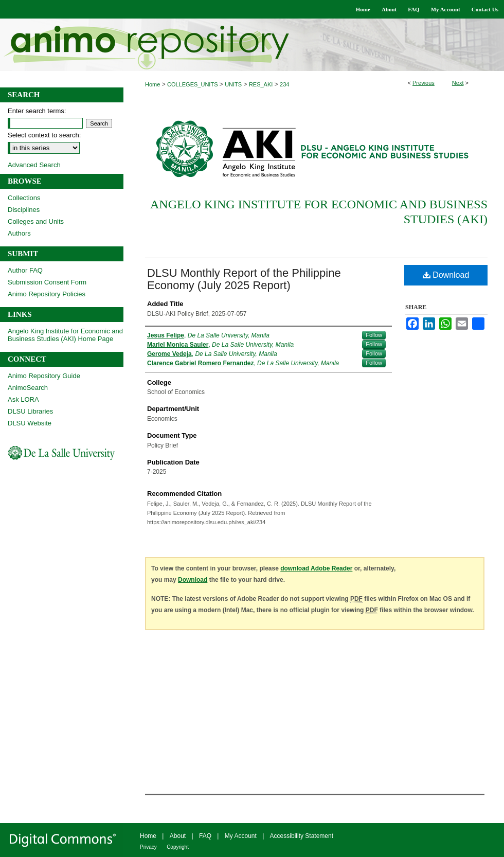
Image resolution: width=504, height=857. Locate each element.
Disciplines (24, 210)
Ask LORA (23, 399)
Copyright (178, 847)
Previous (424, 83)
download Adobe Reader (316, 568)
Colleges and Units (36, 221)
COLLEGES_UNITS (192, 84)
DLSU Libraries (30, 411)
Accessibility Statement (302, 836)
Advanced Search (34, 165)
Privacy (148, 847)
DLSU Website (30, 423)
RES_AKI (261, 84)
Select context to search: (44, 135)
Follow (374, 335)
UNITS (233, 84)
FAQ (205, 836)
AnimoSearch (28, 388)
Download (446, 275)
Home (152, 84)
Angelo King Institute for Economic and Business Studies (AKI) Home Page (65, 335)
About (178, 836)
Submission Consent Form (47, 282)
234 (284, 84)
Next (458, 83)
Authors (19, 233)
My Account (241, 836)
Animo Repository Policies (47, 294)
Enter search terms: (37, 111)
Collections (24, 198)
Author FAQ (25, 270)
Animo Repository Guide (44, 376)
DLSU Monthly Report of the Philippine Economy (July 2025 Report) (244, 279)
